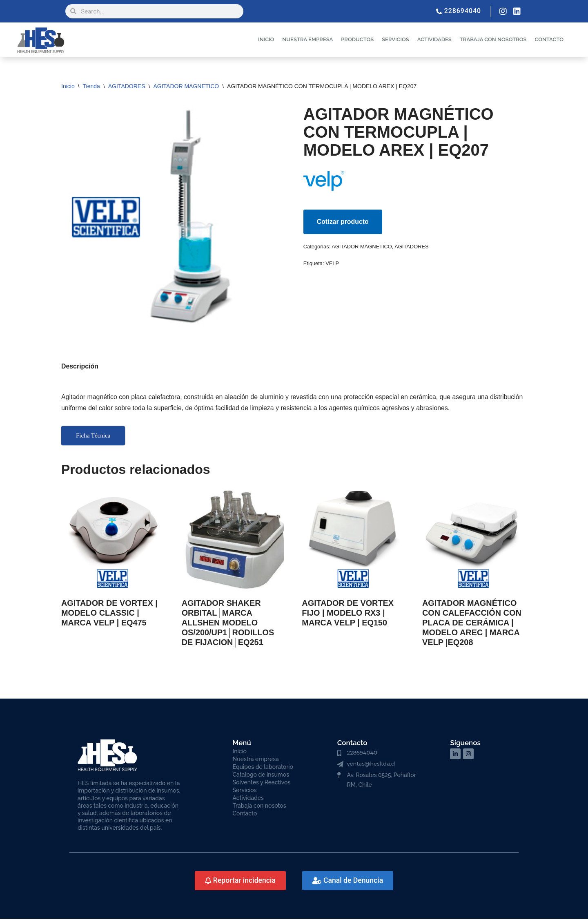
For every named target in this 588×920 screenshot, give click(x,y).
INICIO (266, 39)
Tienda (91, 86)
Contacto (245, 815)
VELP (333, 264)
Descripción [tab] (80, 367)
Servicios (245, 791)
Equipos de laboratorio (263, 768)
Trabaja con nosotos (259, 807)
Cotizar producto (343, 222)
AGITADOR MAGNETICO (186, 86)
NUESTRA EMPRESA (307, 39)
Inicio (68, 86)
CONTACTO (549, 39)
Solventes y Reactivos (262, 784)
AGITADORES (127, 86)
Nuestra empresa (256, 760)
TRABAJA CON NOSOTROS (493, 39)
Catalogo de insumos (261, 776)
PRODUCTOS (357, 39)
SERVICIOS (395, 39)
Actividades (248, 799)
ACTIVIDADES (434, 39)
